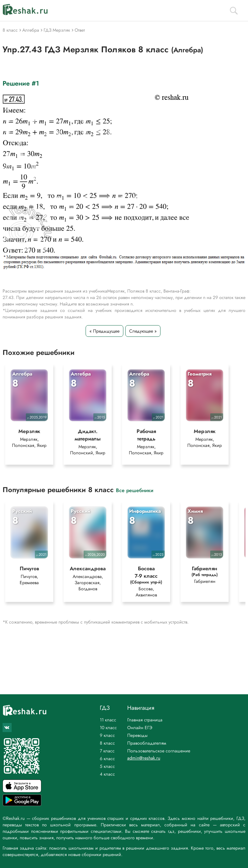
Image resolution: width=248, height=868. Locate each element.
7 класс (107, 751)
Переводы (137, 735)
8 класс (107, 743)
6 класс (107, 759)
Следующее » (143, 331)
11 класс (108, 720)
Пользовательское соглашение (159, 751)
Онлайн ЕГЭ (140, 728)
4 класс (107, 774)
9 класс (107, 735)
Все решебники (135, 491)
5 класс (107, 766)
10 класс (108, 728)
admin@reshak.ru (144, 758)
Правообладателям (147, 743)
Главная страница (145, 720)
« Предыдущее (104, 331)
